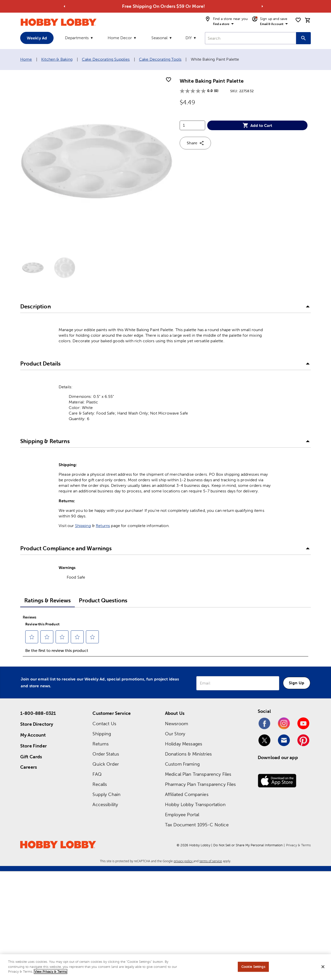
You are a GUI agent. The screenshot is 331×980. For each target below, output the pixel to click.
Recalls (100, 784)
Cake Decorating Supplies (106, 59)
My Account (33, 735)
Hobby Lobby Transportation (195, 804)
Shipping (83, 526)
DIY (189, 38)
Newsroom (176, 724)
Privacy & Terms (298, 845)
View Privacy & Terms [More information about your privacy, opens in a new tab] (51, 972)
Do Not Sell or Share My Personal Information (248, 845)
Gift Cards (31, 757)
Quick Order (106, 764)
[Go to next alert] (263, 6)
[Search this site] (303, 38)
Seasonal (159, 38)
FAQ (97, 774)
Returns (103, 526)
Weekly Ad (37, 38)
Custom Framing (182, 764)
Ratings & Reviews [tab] (48, 600)
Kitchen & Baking (57, 59)
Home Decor (120, 38)
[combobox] (251, 38)
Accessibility (105, 804)
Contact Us (104, 724)
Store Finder (33, 746)
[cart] (308, 20)
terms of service (211, 861)
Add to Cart (257, 125)
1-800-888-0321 (38, 713)
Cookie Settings (253, 967)
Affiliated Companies (187, 794)
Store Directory (37, 724)
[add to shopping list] (169, 80)
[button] (165, 307)
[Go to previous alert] (65, 6)
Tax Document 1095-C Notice (197, 825)
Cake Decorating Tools (160, 59)
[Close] (323, 967)
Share (195, 143)
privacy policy (183, 861)
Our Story (175, 734)
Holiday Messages (184, 744)
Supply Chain (107, 794)
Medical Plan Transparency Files (198, 774)
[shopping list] (298, 20)
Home (26, 59)
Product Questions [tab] (103, 600)
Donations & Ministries (188, 754)
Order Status (106, 754)
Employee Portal (182, 815)
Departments (77, 38)
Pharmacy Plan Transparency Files (200, 784)
